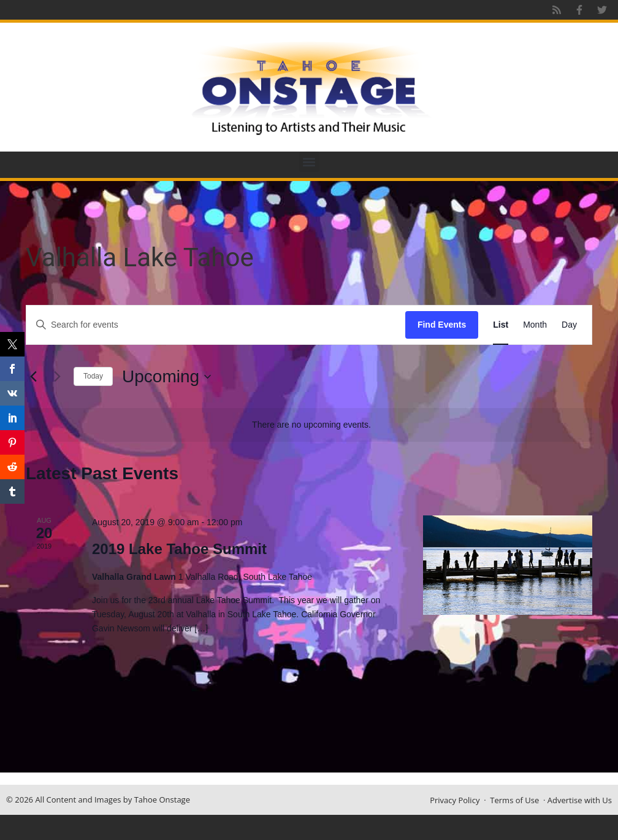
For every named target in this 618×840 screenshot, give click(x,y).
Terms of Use (514, 800)
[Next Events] (57, 377)
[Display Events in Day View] (569, 325)
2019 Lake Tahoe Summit (179, 549)
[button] (309, 162)
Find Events (442, 325)
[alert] (311, 425)
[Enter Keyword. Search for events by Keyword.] (216, 325)
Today (93, 376)
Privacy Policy (455, 800)
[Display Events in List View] (501, 325)
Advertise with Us (580, 800)
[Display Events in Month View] (535, 325)
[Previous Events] (33, 377)
